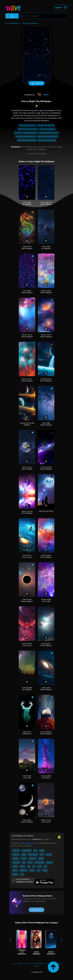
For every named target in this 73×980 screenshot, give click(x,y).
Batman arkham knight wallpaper (26, 133)
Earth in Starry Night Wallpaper (27, 468)
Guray (42, 95)
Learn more (36, 910)
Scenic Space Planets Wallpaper (27, 821)
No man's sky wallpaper (46, 125)
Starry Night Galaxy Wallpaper (27, 292)
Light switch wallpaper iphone (49, 133)
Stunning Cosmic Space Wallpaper (46, 380)
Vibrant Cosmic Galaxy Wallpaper (27, 336)
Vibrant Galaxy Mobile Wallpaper (46, 292)
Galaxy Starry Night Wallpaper (27, 247)
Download (37, 83)
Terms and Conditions (36, 963)
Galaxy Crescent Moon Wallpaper (27, 512)
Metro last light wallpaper (47, 140)
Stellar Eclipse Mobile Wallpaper (27, 600)
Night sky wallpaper (31, 23)
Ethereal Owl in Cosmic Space (27, 644)
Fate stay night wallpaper (28, 125)
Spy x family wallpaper (47, 129)
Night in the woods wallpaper (28, 129)
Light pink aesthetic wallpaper (48, 136)
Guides (37, 966)
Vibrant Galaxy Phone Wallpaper (46, 556)
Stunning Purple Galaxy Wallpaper (46, 468)
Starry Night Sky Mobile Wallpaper (46, 203)
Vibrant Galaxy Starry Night (46, 600)
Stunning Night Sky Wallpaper (27, 689)
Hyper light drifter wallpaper (27, 140)
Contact (14, 963)
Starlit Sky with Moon (46, 511)
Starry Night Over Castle (27, 777)
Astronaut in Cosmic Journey (27, 556)
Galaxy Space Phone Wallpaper (46, 644)
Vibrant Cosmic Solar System (46, 821)
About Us (22, 963)
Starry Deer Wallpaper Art (27, 733)
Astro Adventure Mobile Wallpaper (46, 733)
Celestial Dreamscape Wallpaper (27, 424)
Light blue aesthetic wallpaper (26, 136)
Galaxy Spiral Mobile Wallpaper (46, 689)
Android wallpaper (28, 843)
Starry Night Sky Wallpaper (27, 203)
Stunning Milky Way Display (46, 777)
